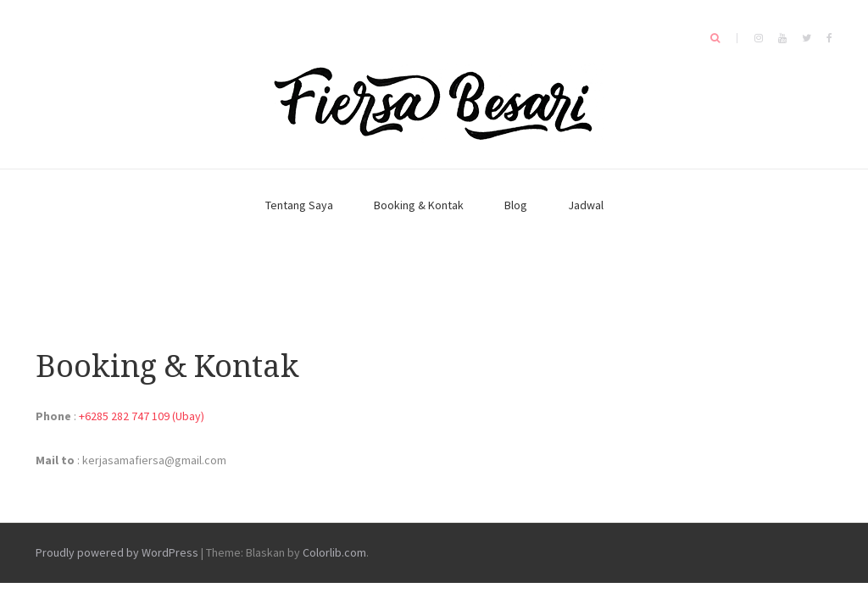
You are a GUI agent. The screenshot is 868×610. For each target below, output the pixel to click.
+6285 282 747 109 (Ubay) (142, 416)
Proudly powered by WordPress (117, 552)
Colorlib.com (334, 552)
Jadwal (586, 205)
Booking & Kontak (419, 205)
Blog (516, 205)
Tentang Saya (299, 205)
